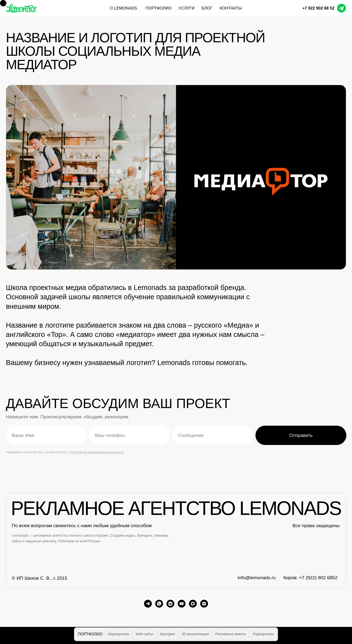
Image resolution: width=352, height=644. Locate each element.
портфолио (159, 8)
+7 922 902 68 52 (318, 8)
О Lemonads (123, 8)
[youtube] (182, 604)
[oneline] (213, 435)
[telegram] (148, 604)
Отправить (301, 435)
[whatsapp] (159, 604)
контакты (231, 8)
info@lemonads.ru (257, 578)
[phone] (129, 435)
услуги (187, 8)
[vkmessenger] (170, 604)
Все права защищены (316, 526)
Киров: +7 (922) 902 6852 (310, 578)
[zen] (204, 604)
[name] (46, 435)
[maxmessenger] (193, 604)
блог (207, 8)
